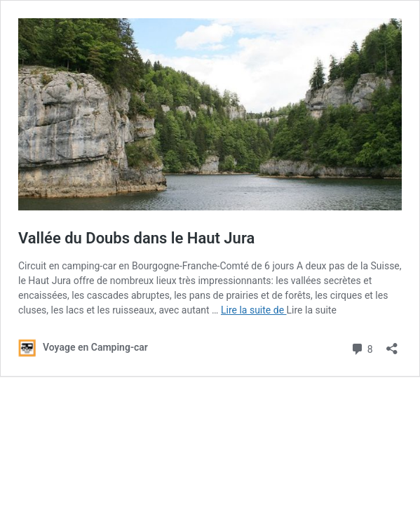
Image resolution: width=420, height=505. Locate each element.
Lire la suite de (254, 310)
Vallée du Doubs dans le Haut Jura (136, 238)
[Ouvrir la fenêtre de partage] (392, 344)
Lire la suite (312, 310)
